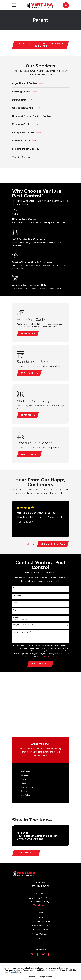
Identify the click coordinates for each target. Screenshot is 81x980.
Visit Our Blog (26, 797)
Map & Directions (41, 849)
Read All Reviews (53, 545)
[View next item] (34, 545)
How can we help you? (22, 633)
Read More (28, 334)
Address (16, 618)
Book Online (29, 373)
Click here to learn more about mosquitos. (40, 45)
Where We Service (40, 878)
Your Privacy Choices (51, 912)
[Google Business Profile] (43, 898)
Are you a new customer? (23, 626)
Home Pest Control (41, 870)
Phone (16, 604)
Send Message (40, 665)
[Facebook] (38, 898)
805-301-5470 (40, 830)
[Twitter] (32, 898)
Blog (40, 882)
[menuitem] (22, 914)
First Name (17, 589)
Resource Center (40, 874)
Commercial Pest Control (41, 865)
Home (41, 861)
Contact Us (40, 887)
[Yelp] (49, 898)
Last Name (17, 596)
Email (15, 611)
